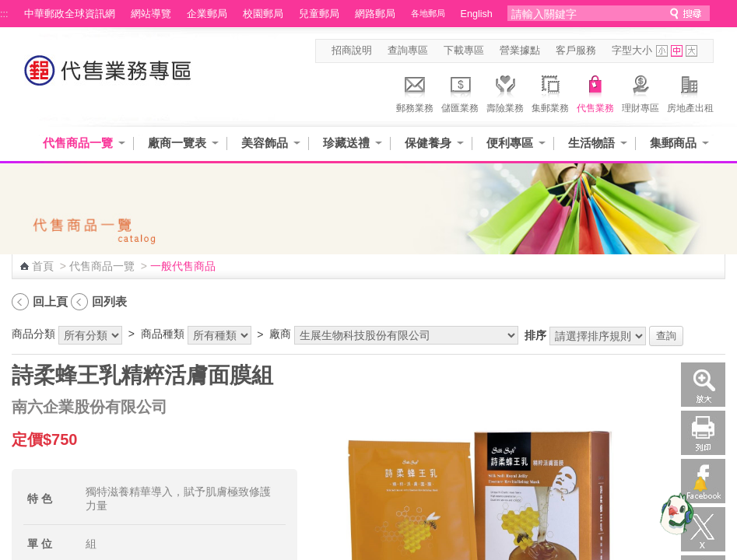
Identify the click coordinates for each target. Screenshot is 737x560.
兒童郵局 (319, 14)
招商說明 (352, 51)
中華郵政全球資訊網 (70, 14)
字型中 (677, 51)
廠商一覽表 (177, 143)
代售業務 (595, 92)
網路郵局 (375, 14)
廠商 (280, 334)
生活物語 (591, 143)
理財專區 (640, 92)
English (477, 14)
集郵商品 (673, 143)
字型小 (662, 51)
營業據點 (520, 51)
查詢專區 (408, 51)
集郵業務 (550, 92)
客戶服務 (576, 51)
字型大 (691, 51)
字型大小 (632, 51)
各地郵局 (428, 13)
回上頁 (50, 301)
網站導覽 (151, 14)
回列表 (109, 301)
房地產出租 (690, 92)
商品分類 (33, 334)
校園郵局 (263, 14)
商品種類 (163, 334)
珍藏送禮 (346, 143)
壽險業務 (505, 92)
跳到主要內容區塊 (8, 8)
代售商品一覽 (78, 143)
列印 (703, 433)
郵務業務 (415, 92)
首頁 (43, 266)
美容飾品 (265, 143)
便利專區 (510, 143)
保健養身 (428, 143)
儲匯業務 (460, 92)
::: (4, 14)
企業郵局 (207, 14)
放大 (703, 385)
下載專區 (464, 51)
